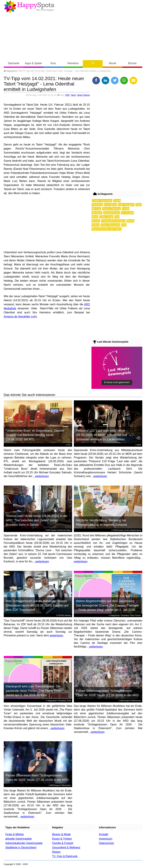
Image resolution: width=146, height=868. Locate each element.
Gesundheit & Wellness (66, 847)
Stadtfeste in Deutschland (21, 847)
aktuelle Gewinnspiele (19, 839)
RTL (69, 445)
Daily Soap (106, 217)
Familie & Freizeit (63, 843)
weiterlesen (42, 476)
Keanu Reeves (111, 209)
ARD (67, 95)
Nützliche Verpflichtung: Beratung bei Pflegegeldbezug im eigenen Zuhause (101, 523)
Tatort (73, 95)
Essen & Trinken (62, 839)
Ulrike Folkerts (83, 95)
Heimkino (73, 63)
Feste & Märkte (15, 834)
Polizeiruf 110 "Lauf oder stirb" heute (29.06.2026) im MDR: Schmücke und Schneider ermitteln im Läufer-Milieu (101, 435)
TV (93, 63)
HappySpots (11, 71)
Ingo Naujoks (126, 205)
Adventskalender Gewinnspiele (24, 843)
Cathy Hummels (102, 201)
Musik (113, 63)
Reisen (56, 852)
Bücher (132, 63)
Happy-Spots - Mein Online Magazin (29, 7)
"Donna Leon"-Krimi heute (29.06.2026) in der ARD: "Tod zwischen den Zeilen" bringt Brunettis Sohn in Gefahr (37, 520)
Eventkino (110, 205)
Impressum (106, 839)
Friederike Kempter (113, 221)
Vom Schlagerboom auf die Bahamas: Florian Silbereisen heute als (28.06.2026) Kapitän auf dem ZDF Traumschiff (37, 605)
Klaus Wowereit (110, 225)
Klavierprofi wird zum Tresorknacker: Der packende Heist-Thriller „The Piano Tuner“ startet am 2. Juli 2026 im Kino (34, 691)
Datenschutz (106, 843)
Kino (53, 63)
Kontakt (103, 834)
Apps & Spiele (33, 63)
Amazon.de (11, 317)
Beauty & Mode (61, 834)
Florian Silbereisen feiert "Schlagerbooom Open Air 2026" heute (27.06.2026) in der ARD (107, 693)
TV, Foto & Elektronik (65, 856)
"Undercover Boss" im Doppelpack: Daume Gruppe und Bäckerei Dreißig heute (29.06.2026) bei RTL (35, 435)
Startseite (14, 63)
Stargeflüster (112, 213)
